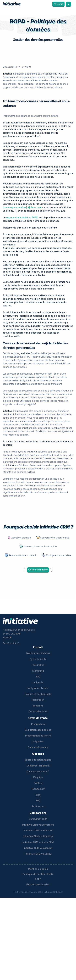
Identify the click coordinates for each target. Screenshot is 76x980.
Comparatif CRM (38, 819)
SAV (38, 677)
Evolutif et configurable (38, 694)
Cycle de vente (38, 659)
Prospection (38, 724)
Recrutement (38, 789)
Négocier (38, 741)
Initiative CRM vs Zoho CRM (38, 842)
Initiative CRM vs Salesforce (38, 825)
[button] (68, 4)
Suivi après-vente (38, 747)
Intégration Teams (38, 688)
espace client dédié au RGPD (22, 217)
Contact (38, 783)
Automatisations (38, 711)
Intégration (38, 700)
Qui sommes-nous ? (38, 771)
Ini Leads (38, 682)
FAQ (38, 800)
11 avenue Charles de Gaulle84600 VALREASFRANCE (19, 634)
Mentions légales (38, 869)
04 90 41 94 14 (11, 643)
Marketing (38, 671)
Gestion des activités (38, 653)
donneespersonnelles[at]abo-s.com (22, 207)
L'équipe (38, 777)
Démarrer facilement (38, 766)
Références (38, 806)
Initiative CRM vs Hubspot (38, 830)
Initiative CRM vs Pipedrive (38, 836)
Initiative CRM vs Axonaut (38, 848)
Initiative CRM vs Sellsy (38, 854)
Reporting (38, 706)
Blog (38, 795)
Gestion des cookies (38, 884)
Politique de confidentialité (38, 874)
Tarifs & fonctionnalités (38, 760)
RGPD (38, 879)
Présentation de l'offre (38, 736)
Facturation (38, 665)
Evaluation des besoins (38, 730)
